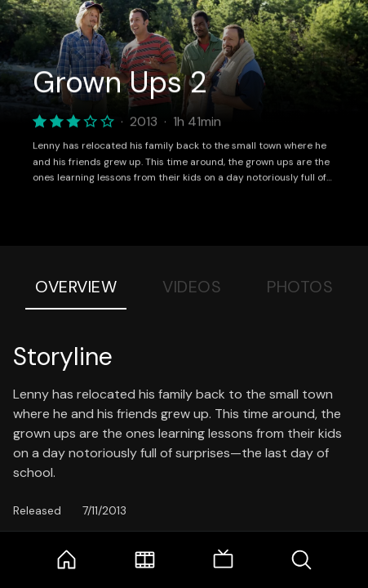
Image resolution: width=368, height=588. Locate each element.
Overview (76, 287)
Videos (192, 287)
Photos (300, 287)
